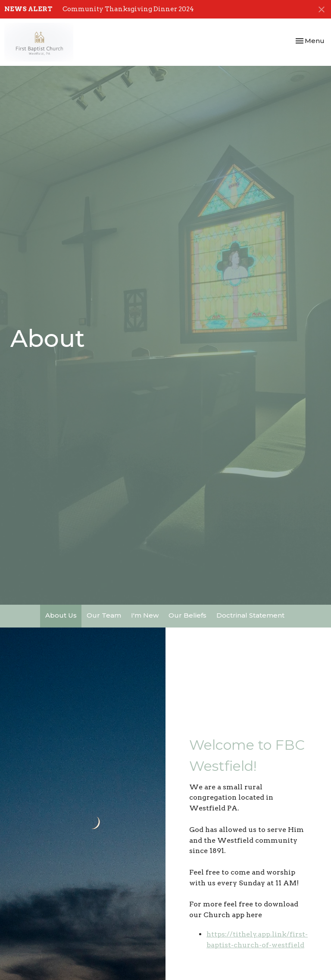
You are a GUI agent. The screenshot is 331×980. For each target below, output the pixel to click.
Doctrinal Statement (250, 615)
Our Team (104, 615)
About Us (61, 615)
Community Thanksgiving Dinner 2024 (128, 9)
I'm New (145, 615)
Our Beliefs (187, 615)
